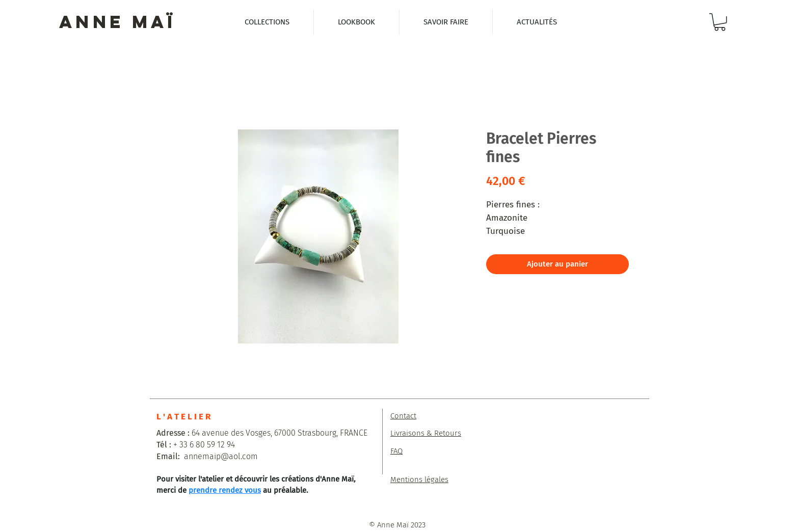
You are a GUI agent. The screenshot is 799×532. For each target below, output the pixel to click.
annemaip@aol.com (221, 456)
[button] (720, 22)
